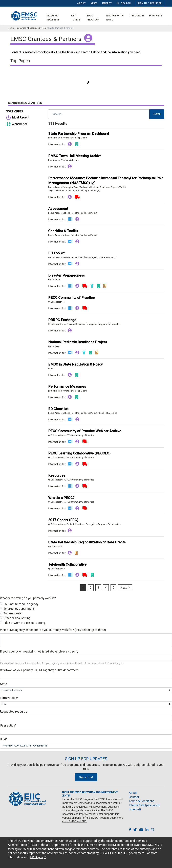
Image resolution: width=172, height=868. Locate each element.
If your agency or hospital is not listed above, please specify (39, 652)
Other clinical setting (17, 618)
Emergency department (19, 609)
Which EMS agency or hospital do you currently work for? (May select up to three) (53, 630)
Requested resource (14, 712)
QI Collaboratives (56, 302)
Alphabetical (17, 124)
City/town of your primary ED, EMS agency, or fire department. (40, 670)
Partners (156, 16)
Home (11, 28)
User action (8, 726)
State (4, 684)
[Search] (99, 114)
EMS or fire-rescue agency (21, 604)
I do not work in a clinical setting (24, 623)
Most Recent (17, 117)
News (94, 3)
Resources (137, 16)
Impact (107, 3)
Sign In (142, 3)
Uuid (4, 739)
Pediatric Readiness (52, 18)
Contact (134, 797)
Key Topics (76, 18)
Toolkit (123, 187)
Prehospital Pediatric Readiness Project (99, 187)
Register (156, 3)
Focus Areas (54, 187)
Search (124, 3)
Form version (9, 698)
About (81, 3)
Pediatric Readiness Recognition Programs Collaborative (94, 324)
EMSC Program (93, 18)
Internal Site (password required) (144, 807)
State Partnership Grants (76, 138)
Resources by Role (37, 28)
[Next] (125, 588)
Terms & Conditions (142, 801)
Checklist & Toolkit (108, 257)
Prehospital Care (70, 187)
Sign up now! (86, 777)
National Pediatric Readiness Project (80, 213)
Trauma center (13, 613)
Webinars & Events (70, 160)
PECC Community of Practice (80, 435)
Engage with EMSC (115, 18)
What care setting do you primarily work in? (28, 598)
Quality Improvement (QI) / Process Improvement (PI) (75, 191)
